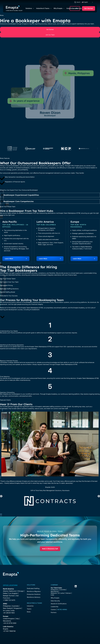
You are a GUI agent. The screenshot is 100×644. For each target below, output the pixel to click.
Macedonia (7, 621)
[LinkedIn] (76, 586)
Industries (30, 606)
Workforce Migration (34, 591)
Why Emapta (59, 8)
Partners (80, 8)
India (52, 595)
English (85, 2)
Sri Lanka (6, 611)
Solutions (30, 8)
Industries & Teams (44, 8)
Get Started (89, 8)
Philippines (7, 606)
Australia (15, 606)
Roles (29, 612)
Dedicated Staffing (33, 588)
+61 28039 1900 (9, 613)
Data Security (55, 601)
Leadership (55, 607)
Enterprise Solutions (34, 594)
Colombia (62, 590)
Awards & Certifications (59, 604)
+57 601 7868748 (9, 631)
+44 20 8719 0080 (10, 623)
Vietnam (68, 593)
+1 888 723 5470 (9, 600)
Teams (29, 609)
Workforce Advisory (34, 597)
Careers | (59, 610)
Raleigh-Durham (9, 596)
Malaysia (54, 593)
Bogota (6, 629)
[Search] (77, 2)
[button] (1, 496)
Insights (70, 8)
